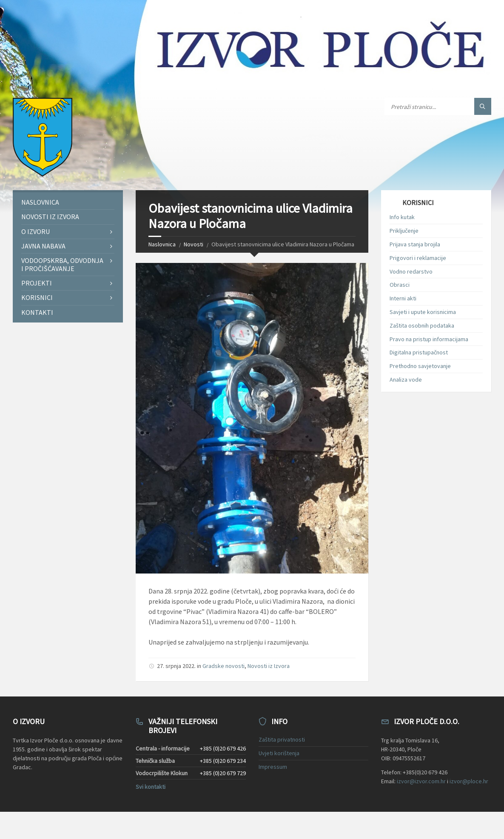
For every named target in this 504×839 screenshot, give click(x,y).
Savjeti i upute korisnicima (423, 312)
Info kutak (402, 217)
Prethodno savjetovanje (420, 366)
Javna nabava (43, 246)
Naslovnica (162, 244)
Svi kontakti (151, 787)
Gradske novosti (224, 666)
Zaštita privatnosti (282, 739)
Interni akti (403, 298)
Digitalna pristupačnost (419, 352)
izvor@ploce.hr (469, 781)
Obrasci (400, 285)
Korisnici (37, 297)
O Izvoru (36, 231)
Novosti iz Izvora (269, 666)
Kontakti (37, 312)
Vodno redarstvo (411, 271)
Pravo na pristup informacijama (429, 339)
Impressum (273, 767)
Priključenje (404, 231)
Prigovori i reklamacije (418, 258)
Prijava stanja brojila (415, 244)
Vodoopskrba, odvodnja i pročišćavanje (62, 264)
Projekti (37, 283)
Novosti (194, 244)
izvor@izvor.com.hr (421, 781)
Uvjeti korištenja (279, 753)
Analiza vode (406, 380)
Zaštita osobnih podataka (422, 325)
